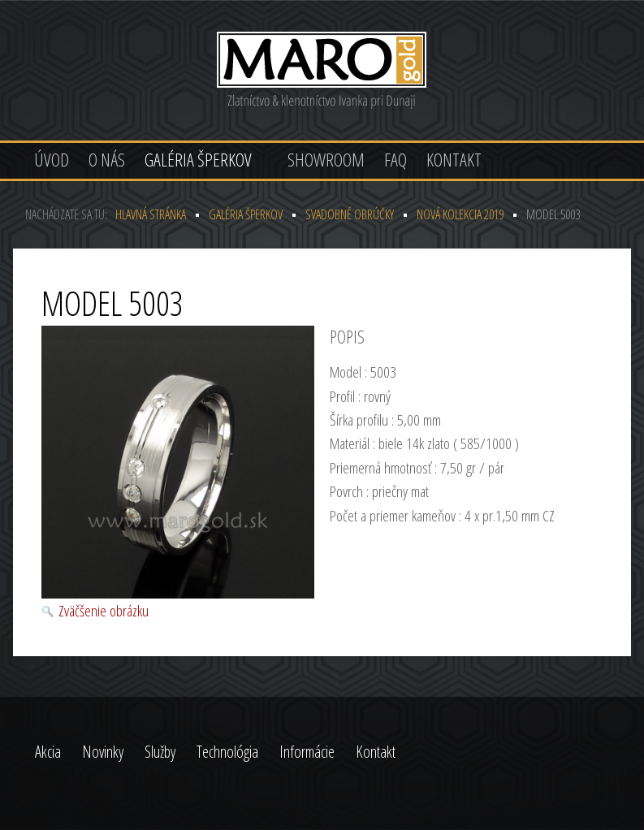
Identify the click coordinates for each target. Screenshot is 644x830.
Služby (160, 752)
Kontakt (454, 159)
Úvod (52, 159)
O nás (107, 159)
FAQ (395, 159)
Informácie (307, 752)
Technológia (227, 752)
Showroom (326, 159)
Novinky (103, 752)
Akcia (48, 752)
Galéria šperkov (198, 159)
